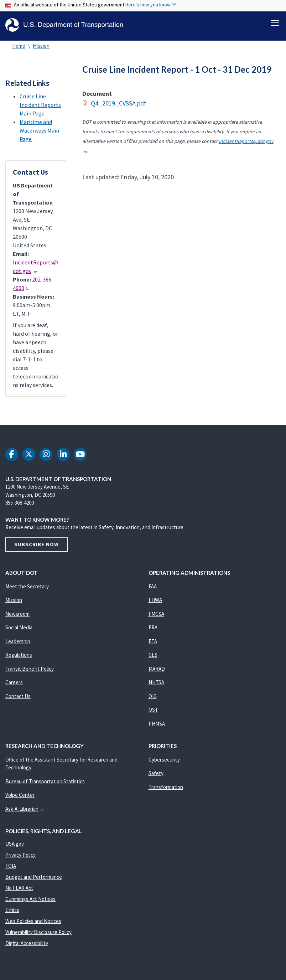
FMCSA (156, 614)
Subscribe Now (37, 544)
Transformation (166, 787)
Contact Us (18, 696)
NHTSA (156, 682)
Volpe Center (20, 795)
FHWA (155, 600)
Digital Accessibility (27, 943)
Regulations (19, 655)
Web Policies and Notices (33, 921)
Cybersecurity (164, 760)
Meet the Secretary (27, 586)
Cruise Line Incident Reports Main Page (40, 105)
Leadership (18, 641)
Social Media (19, 627)
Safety (156, 773)
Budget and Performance (34, 877)
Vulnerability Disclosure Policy (38, 932)
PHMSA (157, 724)
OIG (153, 696)
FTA (153, 641)
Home (19, 46)
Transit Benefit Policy (30, 669)
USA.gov (15, 844)
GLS (153, 655)
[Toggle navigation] (275, 22)
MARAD (157, 669)
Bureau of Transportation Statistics (45, 781)
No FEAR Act (19, 888)
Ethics (12, 910)
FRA (153, 627)
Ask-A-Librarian (25, 809)
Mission (41, 46)
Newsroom (17, 614)
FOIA (11, 866)
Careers (14, 682)
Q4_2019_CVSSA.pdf (119, 104)
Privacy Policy (20, 855)
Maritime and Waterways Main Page (39, 130)
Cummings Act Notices (30, 899)
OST (153, 710)
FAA (153, 586)
